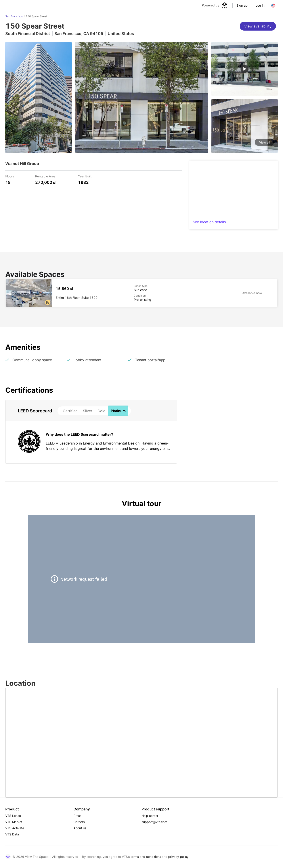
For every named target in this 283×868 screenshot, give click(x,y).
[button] (48, 302)
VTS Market (14, 822)
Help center (150, 816)
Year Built (85, 176)
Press (77, 816)
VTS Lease (13, 816)
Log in (260, 5)
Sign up (242, 5)
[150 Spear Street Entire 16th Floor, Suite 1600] (141, 293)
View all (265, 142)
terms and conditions (146, 857)
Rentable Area (45, 176)
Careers (79, 822)
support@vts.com (154, 822)
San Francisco (14, 16)
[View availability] (258, 26)
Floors (10, 176)
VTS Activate (15, 828)
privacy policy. (179, 857)
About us (80, 828)
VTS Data (12, 834)
